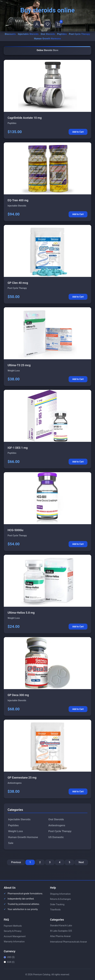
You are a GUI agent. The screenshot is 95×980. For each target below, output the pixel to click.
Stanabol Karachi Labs (61, 926)
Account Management (15, 936)
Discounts (10, 34)
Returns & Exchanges (60, 899)
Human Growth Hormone (48, 39)
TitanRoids (55, 910)
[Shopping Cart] (58, 24)
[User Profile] (37, 24)
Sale (11, 843)
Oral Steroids (48, 34)
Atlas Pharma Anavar (60, 936)
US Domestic (56, 837)
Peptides (62, 34)
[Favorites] (48, 24)
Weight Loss (15, 831)
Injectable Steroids (28, 34)
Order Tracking (57, 904)
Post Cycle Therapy (80, 34)
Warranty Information (14, 942)
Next (81, 862)
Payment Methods (13, 926)
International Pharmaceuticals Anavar (69, 942)
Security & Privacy (13, 931)
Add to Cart (78, 132)
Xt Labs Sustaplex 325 (61, 931)
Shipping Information (60, 894)
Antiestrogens (57, 825)
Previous (16, 862)
